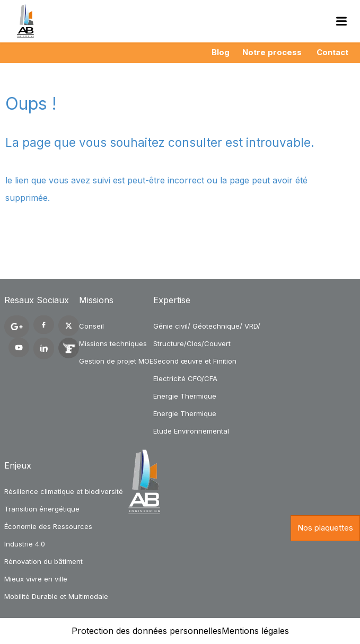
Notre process (272, 52)
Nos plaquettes (325, 528)
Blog (221, 52)
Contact (332, 52)
